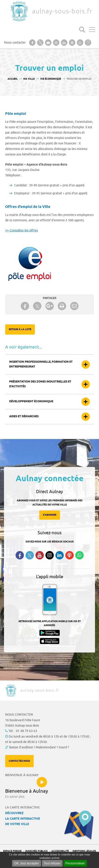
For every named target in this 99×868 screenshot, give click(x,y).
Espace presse (12, 851)
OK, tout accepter (27, 863)
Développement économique (31, 402)
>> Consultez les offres (22, 230)
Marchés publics (36, 851)
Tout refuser (52, 863)
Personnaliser (75, 863)
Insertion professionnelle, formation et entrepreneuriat (41, 364)
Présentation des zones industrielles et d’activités (40, 384)
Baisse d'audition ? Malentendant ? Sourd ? (39, 747)
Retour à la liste (20, 329)
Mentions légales (84, 851)
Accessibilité (60, 851)
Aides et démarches (24, 417)
